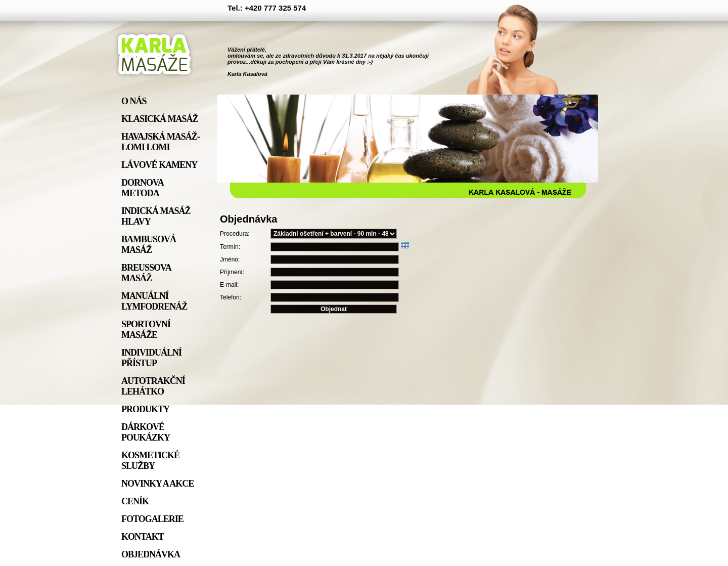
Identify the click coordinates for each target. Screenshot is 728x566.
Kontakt (143, 537)
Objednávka (151, 554)
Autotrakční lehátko (153, 386)
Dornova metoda (142, 188)
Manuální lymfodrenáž (154, 301)
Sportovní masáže (146, 330)
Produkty (145, 409)
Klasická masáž (160, 119)
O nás (134, 101)
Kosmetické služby (150, 461)
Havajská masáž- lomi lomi (161, 142)
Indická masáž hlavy (156, 216)
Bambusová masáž (149, 245)
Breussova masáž (146, 273)
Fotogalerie (152, 519)
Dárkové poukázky (146, 432)
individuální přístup (151, 358)
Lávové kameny (159, 165)
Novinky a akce (157, 484)
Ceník (135, 501)
